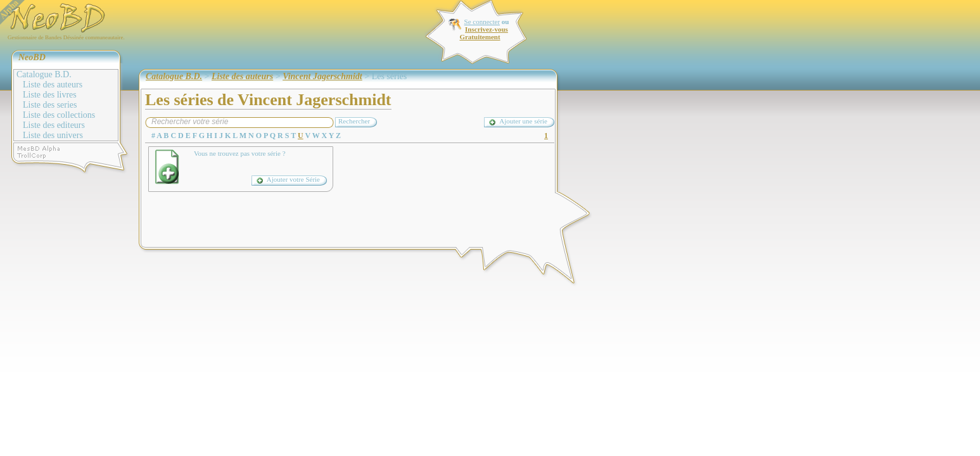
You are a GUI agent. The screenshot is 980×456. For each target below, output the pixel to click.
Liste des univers (53, 135)
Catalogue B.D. (44, 74)
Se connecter (482, 22)
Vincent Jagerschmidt (322, 76)
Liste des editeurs (54, 125)
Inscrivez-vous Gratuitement (483, 33)
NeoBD (32, 57)
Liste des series (50, 105)
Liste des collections (59, 115)
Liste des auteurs (53, 85)
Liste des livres (50, 95)
